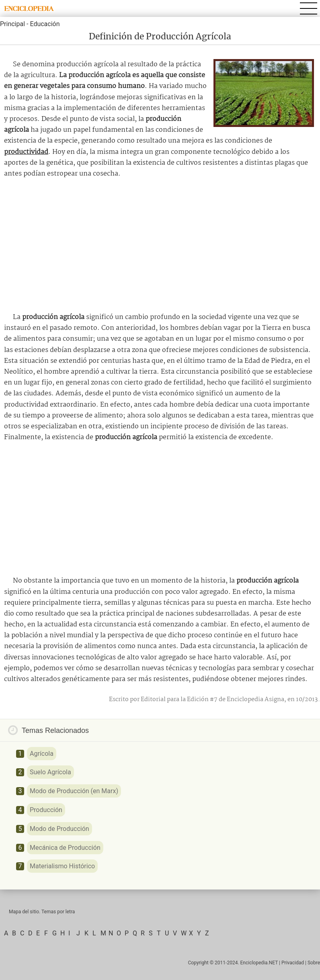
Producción (46, 810)
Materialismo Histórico (62, 866)
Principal (12, 24)
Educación (45, 24)
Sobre (314, 963)
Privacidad (293, 963)
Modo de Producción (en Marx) (74, 791)
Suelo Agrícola (50, 772)
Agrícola (42, 754)
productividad (26, 152)
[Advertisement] (160, 246)
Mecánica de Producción (65, 848)
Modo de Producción (59, 829)
